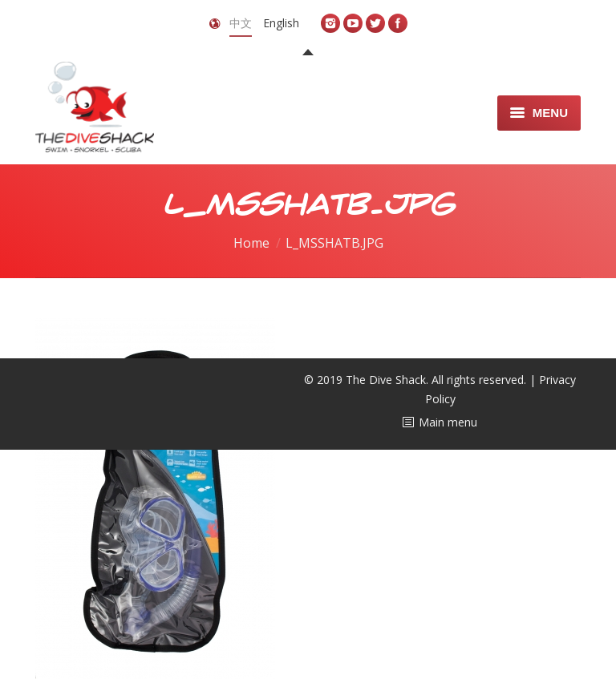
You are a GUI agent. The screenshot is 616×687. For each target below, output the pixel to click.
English (281, 23)
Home (251, 243)
